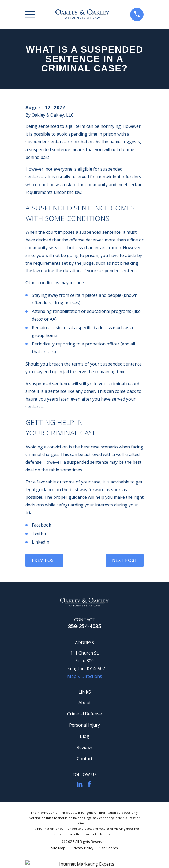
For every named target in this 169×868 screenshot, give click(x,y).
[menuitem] (58, 848)
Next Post (125, 560)
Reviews (85, 747)
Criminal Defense (84, 714)
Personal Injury (84, 725)
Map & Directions (85, 676)
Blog (84, 736)
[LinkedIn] (80, 784)
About (85, 702)
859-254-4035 (85, 626)
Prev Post (44, 560)
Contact (85, 759)
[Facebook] (89, 784)
